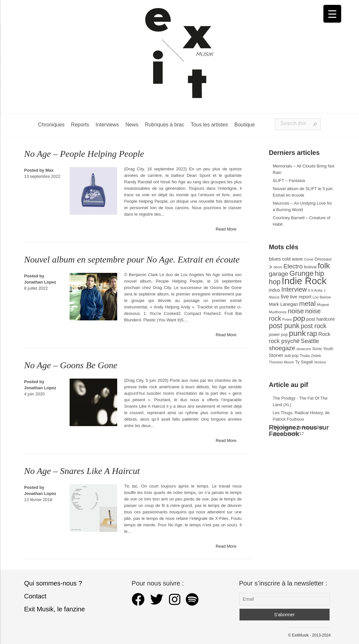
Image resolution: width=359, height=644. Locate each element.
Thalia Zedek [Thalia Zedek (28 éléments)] (310, 356)
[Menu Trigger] (332, 14)
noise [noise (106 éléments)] (296, 311)
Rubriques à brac (164, 125)
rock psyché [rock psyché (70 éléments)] (284, 341)
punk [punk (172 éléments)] (297, 333)
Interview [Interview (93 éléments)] (294, 289)
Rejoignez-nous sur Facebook (299, 431)
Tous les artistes (209, 125)
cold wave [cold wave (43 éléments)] (292, 259)
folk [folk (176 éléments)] (324, 266)
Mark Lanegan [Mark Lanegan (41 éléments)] (284, 304)
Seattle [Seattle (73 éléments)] (310, 341)
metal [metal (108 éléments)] (307, 303)
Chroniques (51, 125)
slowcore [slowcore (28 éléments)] (304, 349)
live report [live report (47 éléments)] (301, 297)
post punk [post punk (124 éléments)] (284, 326)
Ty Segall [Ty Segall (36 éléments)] (304, 362)
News (132, 125)
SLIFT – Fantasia (289, 181)
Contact (35, 596)
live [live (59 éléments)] (285, 297)
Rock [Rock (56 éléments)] (324, 334)
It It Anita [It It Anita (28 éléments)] (315, 290)
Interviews (107, 125)
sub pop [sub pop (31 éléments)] (291, 356)
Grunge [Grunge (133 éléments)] (302, 273)
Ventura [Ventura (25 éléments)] (320, 362)
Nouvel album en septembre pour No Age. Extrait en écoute (132, 259)
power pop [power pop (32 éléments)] (278, 335)
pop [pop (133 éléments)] (299, 318)
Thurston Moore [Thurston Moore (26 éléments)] (282, 362)
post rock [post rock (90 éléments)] (314, 326)
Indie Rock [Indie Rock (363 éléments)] (304, 281)
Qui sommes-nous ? (53, 583)
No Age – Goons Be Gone (71, 365)
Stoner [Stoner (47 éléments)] (276, 355)
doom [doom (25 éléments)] (278, 267)
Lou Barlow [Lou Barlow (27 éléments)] (322, 297)
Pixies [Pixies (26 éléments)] (287, 319)
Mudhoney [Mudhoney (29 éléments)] (278, 312)
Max (49, 170)
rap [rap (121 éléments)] (312, 333)
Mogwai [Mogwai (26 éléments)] (323, 305)
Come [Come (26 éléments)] (309, 259)
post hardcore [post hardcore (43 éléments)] (320, 319)
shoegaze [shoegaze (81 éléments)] (282, 348)
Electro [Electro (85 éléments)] (293, 266)
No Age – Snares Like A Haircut (82, 471)
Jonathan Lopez (40, 282)
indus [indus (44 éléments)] (275, 290)
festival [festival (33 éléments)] (310, 267)
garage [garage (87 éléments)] (279, 274)
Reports (80, 125)
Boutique (245, 125)
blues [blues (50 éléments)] (275, 259)
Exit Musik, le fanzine (55, 609)
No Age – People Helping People (84, 154)
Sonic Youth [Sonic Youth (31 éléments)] (323, 349)
